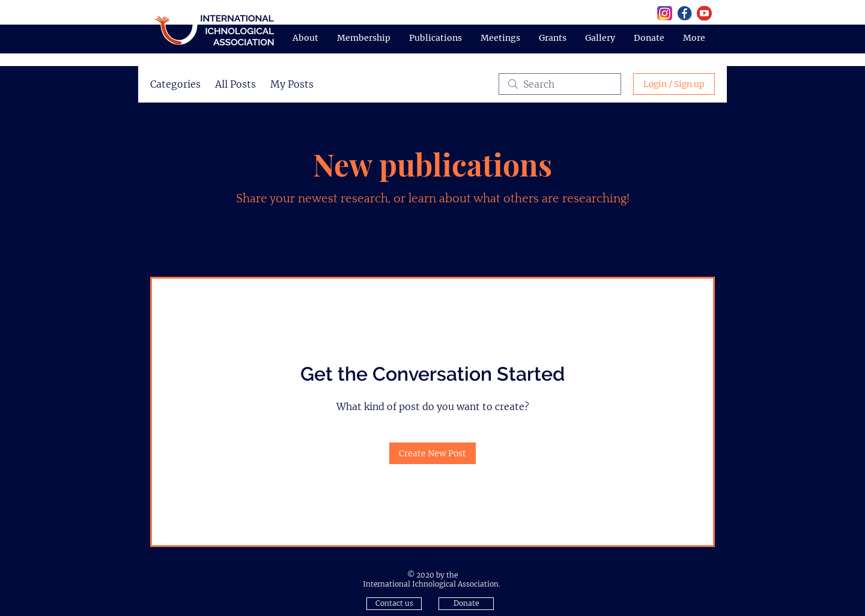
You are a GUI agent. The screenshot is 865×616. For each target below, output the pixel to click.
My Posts (292, 84)
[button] (394, 604)
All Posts (235, 84)
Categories (175, 84)
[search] (560, 84)
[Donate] (466, 604)
